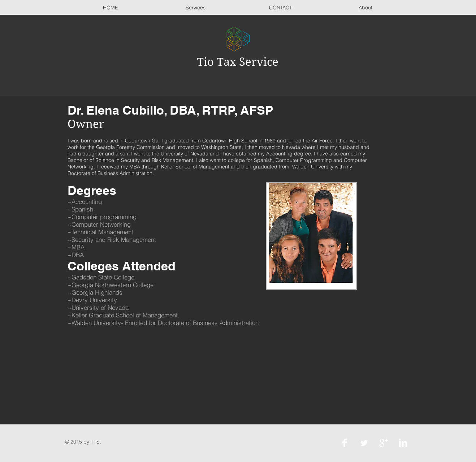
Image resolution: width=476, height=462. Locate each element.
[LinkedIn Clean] (403, 443)
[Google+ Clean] (384, 443)
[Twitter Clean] (364, 443)
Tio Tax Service (238, 62)
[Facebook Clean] (345, 443)
